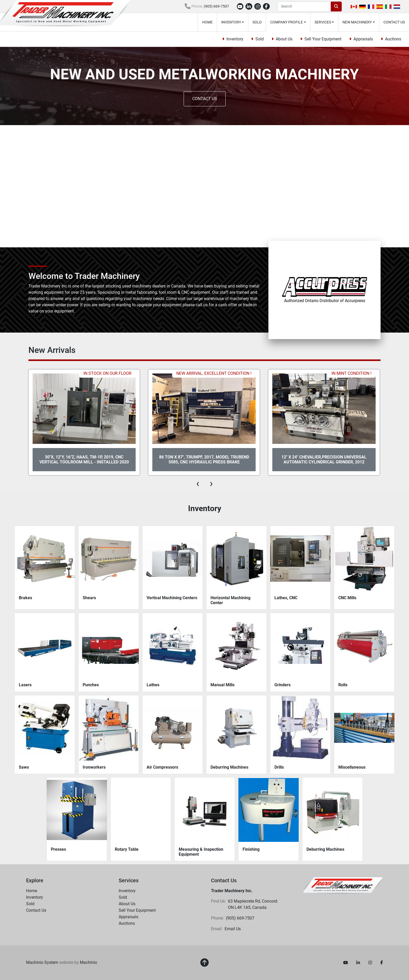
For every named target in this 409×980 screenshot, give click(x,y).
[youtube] (240, 7)
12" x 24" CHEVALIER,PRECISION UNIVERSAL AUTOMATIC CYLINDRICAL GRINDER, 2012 (324, 460)
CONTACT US (205, 99)
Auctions (393, 39)
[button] (233, 22)
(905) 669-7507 (216, 6)
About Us (284, 39)
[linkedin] (249, 7)
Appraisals (363, 39)
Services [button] (323, 22)
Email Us (233, 929)
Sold (257, 22)
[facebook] (266, 7)
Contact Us (394, 22)
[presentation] (198, 483)
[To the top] (204, 963)
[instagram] (258, 7)
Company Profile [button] (287, 22)
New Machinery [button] (357, 22)
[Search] (304, 7)
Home (207, 22)
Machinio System (42, 962)
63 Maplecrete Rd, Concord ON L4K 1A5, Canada (253, 904)
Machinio (88, 962)
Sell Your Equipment (323, 39)
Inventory (231, 22)
